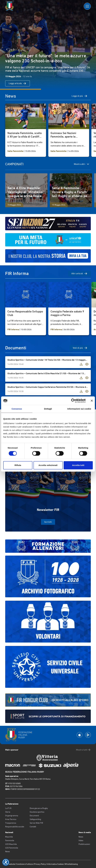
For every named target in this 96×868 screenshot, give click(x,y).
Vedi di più (80, 348)
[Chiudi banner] (92, 401)
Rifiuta (18, 465)
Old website (10, 864)
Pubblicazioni (84, 844)
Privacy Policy (40, 864)
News (8, 851)
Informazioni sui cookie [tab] (79, 409)
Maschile (9, 837)
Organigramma (12, 816)
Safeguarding (35, 819)
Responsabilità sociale (15, 827)
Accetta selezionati (48, 465)
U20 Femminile (12, 848)
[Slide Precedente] (7, 49)
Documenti (34, 816)
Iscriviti (48, 522)
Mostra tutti (83, 750)
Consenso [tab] (17, 409)
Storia (8, 812)
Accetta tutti (78, 465)
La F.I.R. (9, 808)
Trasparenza (11, 823)
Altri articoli (79, 274)
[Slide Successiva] (14, 49)
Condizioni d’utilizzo (25, 864)
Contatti (33, 827)
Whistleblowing (71, 864)
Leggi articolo (18, 83)
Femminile (10, 840)
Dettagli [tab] (48, 409)
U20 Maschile (11, 844)
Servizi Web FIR (36, 823)
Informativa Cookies (55, 864)
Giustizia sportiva (37, 812)
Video (81, 840)
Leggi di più (80, 96)
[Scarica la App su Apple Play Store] (80, 735)
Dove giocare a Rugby (39, 808)
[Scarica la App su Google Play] (88, 735)
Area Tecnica (11, 819)
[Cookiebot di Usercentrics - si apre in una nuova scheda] (73, 401)
